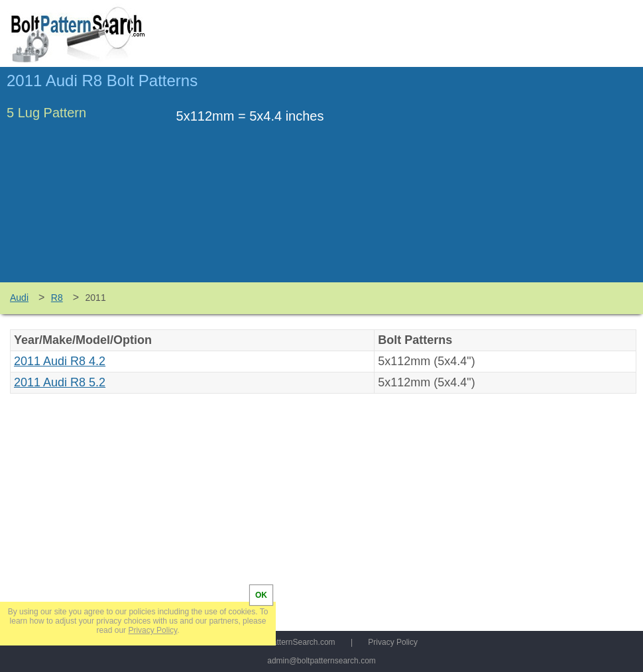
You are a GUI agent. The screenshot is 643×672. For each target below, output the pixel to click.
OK (261, 595)
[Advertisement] (525, 181)
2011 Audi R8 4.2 (60, 361)
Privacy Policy (393, 642)
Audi (19, 298)
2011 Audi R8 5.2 (60, 382)
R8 (57, 298)
